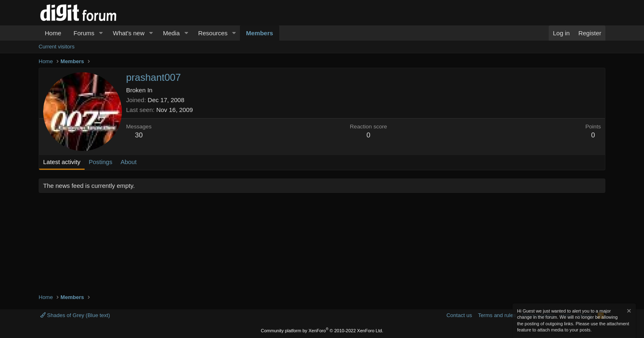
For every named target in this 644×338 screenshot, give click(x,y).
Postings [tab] (101, 162)
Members (260, 33)
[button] (101, 33)
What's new (129, 33)
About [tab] (128, 162)
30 (139, 135)
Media (171, 33)
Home (53, 33)
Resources (213, 33)
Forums (84, 33)
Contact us (459, 315)
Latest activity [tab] (62, 162)
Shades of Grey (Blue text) (75, 315)
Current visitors (56, 47)
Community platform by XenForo (322, 331)
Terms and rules (497, 315)
